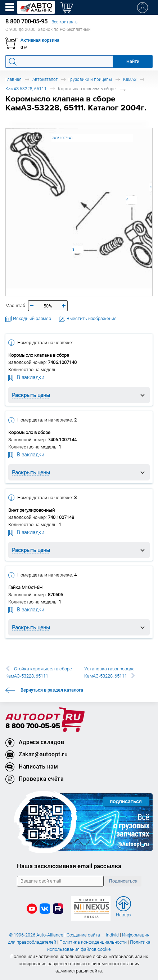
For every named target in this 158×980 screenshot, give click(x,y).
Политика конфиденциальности (93, 942)
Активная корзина (40, 40)
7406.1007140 (62, 138)
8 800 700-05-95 (33, 726)
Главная (13, 79)
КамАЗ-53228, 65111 (26, 89)
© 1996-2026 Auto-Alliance (36, 935)
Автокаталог (45, 79)
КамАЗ (130, 79)
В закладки (26, 377)
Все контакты (65, 22)
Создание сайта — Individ (93, 935)
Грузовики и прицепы (90, 79)
